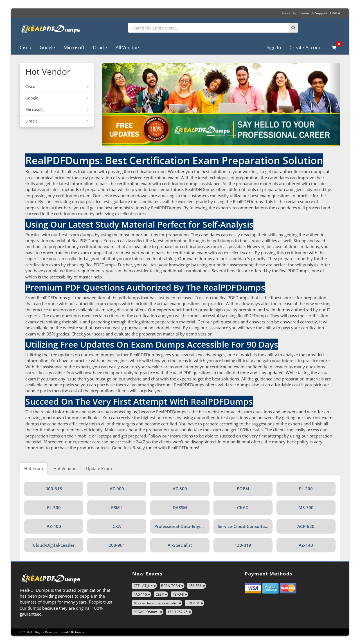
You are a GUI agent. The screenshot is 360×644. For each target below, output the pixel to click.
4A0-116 (140, 594)
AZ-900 (117, 489)
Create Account (306, 47)
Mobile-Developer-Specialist (156, 603)
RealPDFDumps (73, 632)
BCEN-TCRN (171, 586)
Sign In (274, 47)
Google (47, 47)
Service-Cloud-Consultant (244, 526)
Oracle (100, 47)
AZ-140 (306, 545)
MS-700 (306, 507)
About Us (289, 13)
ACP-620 (306, 526)
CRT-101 (193, 603)
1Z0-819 (243, 545)
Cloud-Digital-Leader (54, 545)
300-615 (54, 489)
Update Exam (99, 468)
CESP (160, 594)
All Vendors (128, 47)
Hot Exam (34, 468)
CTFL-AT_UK (143, 586)
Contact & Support (313, 13)
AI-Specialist (180, 545)
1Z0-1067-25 (178, 612)
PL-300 (54, 507)
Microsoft (74, 47)
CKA (117, 526)
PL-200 (306, 489)
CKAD (243, 507)
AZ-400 (54, 526)
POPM (243, 489)
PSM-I (117, 507)
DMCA (335, 13)
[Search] (293, 28)
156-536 (195, 586)
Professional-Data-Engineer (182, 526)
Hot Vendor (65, 468)
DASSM (180, 507)
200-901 (117, 545)
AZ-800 (180, 489)
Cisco (25, 47)
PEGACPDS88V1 (146, 612)
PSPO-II (178, 594)
